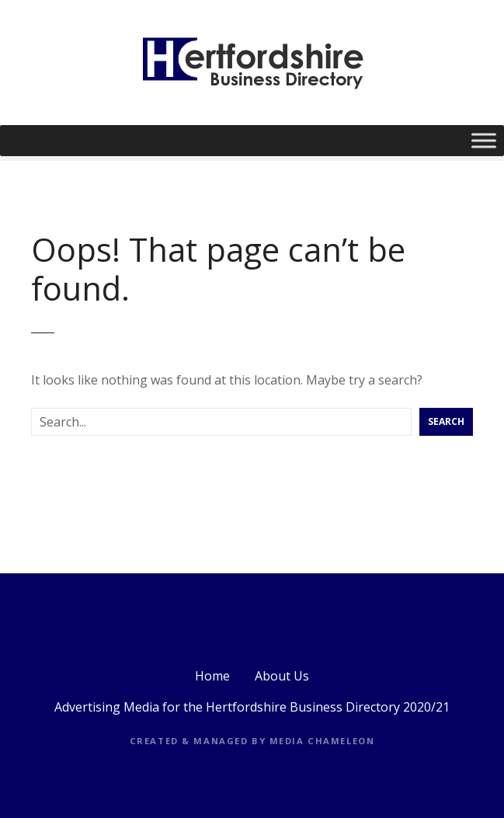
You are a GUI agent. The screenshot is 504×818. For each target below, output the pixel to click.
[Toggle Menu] (484, 140)
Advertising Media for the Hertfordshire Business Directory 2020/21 (252, 707)
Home (212, 676)
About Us (282, 676)
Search (446, 421)
